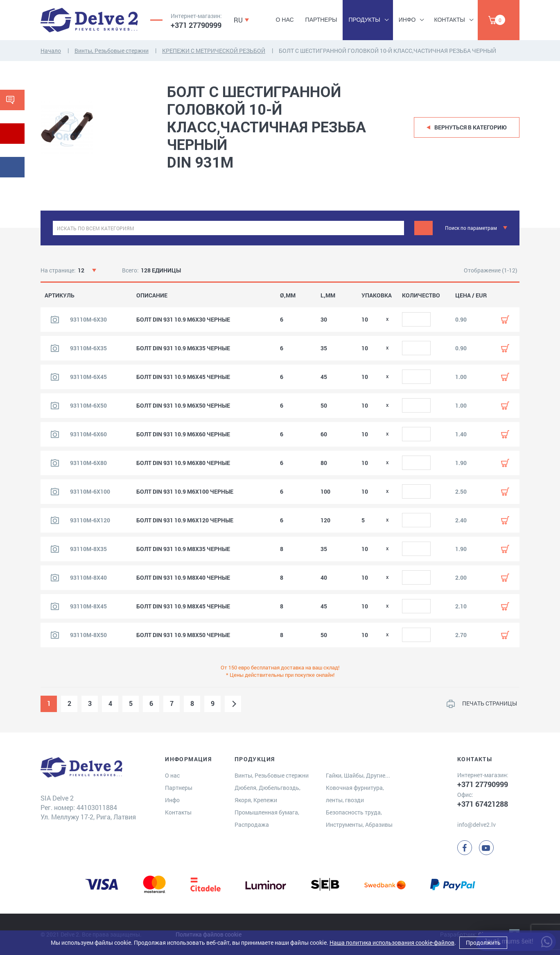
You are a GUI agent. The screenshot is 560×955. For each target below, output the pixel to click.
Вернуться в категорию (471, 127)
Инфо (407, 20)
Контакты (449, 20)
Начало (51, 51)
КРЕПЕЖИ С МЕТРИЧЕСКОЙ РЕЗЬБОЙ (214, 51)
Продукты (364, 20)
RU (238, 20)
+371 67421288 (483, 804)
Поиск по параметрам (471, 228)
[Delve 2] (89, 20)
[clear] (397, 228)
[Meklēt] (423, 228)
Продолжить (483, 943)
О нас (285, 20)
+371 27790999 (196, 25)
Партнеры (321, 20)
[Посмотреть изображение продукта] (55, 320)
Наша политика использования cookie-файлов (392, 943)
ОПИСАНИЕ (152, 295)
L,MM (328, 295)
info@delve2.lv (476, 825)
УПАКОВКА (377, 295)
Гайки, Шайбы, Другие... (358, 775)
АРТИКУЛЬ (60, 295)
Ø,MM (288, 295)
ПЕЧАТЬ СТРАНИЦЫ (490, 703)
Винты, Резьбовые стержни (112, 51)
